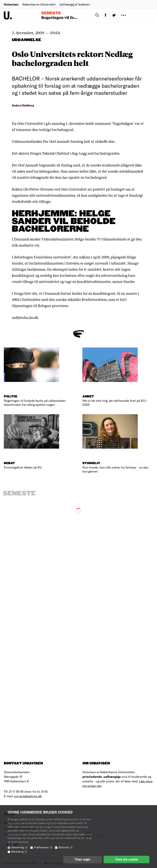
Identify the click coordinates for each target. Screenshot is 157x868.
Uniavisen (11, 4)
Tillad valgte (83, 859)
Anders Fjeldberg (23, 105)
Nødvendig (20, 847)
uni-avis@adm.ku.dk (28, 796)
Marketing (19, 851)
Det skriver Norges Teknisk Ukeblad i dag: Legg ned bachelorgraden (66, 153)
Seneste (51, 13)
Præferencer (43, 847)
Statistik (66, 847)
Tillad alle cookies (126, 859)
